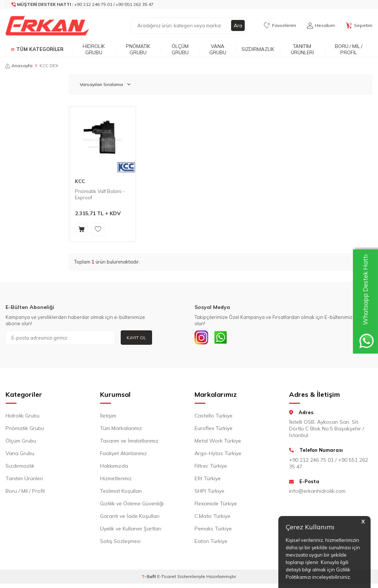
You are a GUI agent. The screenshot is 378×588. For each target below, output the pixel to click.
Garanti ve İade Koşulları (130, 517)
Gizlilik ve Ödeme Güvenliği (132, 505)
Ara (238, 25)
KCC (80, 181)
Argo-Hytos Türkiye (218, 454)
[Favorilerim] (280, 25)
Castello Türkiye (214, 417)
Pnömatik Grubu (138, 49)
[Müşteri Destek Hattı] (83, 4)
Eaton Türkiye (211, 542)
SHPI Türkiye (209, 492)
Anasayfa (19, 66)
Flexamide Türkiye (216, 505)
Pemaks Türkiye (213, 530)
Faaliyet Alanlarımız (123, 454)
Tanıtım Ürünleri (302, 49)
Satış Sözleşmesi (120, 542)
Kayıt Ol (136, 338)
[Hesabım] (321, 25)
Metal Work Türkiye (218, 442)
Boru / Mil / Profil (349, 49)
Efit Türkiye (208, 479)
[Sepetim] (359, 25)
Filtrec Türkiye (211, 467)
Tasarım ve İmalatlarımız (129, 442)
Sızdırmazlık (258, 49)
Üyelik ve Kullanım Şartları (131, 530)
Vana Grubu (218, 49)
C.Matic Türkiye (212, 517)
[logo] (47, 25)
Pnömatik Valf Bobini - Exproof (100, 194)
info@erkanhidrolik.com (317, 492)
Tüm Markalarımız (121, 429)
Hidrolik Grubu (94, 49)
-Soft (149, 577)
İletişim (108, 417)
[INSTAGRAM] (202, 338)
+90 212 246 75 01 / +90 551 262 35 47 (329, 464)
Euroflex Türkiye (214, 429)
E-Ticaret (167, 577)
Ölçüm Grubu (180, 49)
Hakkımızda (114, 467)
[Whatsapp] (222, 338)
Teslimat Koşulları (121, 492)
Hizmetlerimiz (116, 479)
